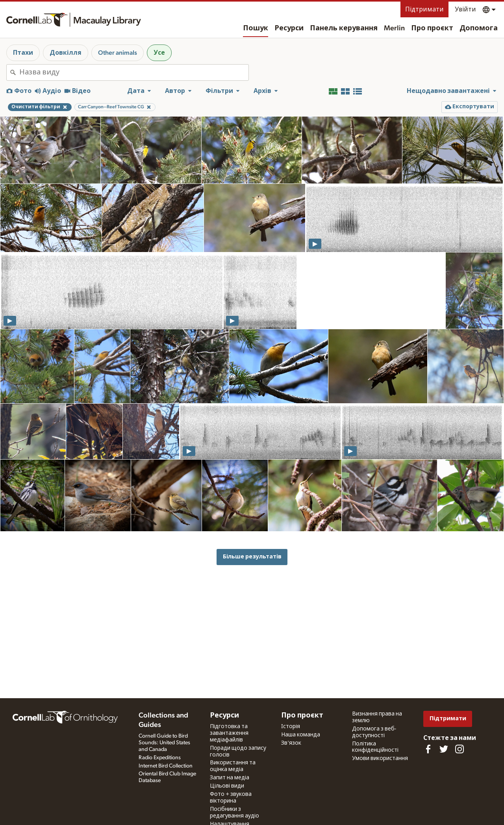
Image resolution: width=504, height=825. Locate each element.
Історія (291, 727)
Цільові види (227, 786)
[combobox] (134, 72)
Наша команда (301, 735)
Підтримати (424, 9)
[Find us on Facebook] (428, 749)
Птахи (23, 53)
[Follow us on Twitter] (444, 749)
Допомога (479, 28)
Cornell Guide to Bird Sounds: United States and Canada (164, 743)
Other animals (118, 53)
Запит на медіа (230, 778)
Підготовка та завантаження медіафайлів (229, 733)
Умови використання (380, 758)
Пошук (256, 28)
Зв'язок (291, 743)
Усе (159, 53)
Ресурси (289, 28)
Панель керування (344, 28)
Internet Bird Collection (166, 766)
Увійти (465, 9)
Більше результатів (252, 557)
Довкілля (66, 53)
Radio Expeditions (160, 758)
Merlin (394, 28)
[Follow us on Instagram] (460, 749)
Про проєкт (432, 28)
